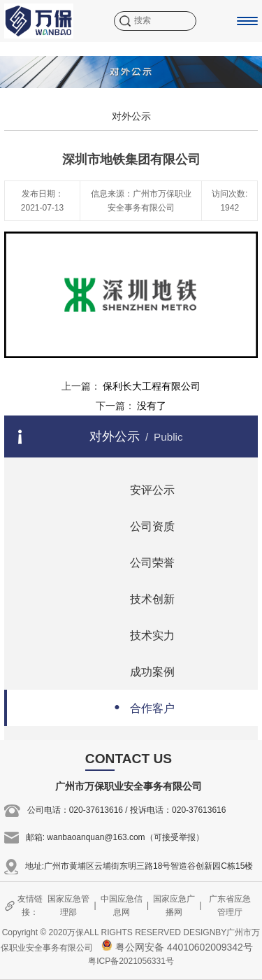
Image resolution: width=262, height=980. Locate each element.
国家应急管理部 (68, 906)
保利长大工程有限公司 (152, 386)
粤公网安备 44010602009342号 (177, 947)
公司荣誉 (140, 561)
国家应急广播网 (174, 906)
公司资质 (140, 525)
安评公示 (140, 489)
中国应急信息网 (122, 906)
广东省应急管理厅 (230, 906)
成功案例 (140, 670)
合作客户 (140, 707)
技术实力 (140, 634)
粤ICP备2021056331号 (131, 961)
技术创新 (140, 598)
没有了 (152, 406)
